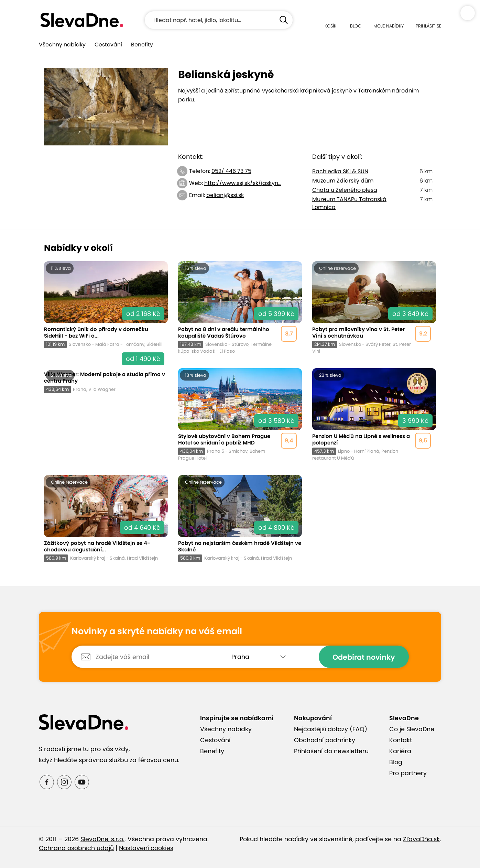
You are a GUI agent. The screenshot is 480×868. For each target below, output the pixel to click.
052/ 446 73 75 (231, 171)
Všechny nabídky (62, 45)
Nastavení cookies (146, 848)
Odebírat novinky (364, 657)
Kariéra (400, 751)
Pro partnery (408, 773)
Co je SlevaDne (412, 729)
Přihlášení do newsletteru (331, 751)
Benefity (142, 45)
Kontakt (401, 740)
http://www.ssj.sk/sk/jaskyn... (243, 183)
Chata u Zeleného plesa (345, 190)
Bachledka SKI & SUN (340, 171)
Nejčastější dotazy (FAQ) (331, 729)
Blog (396, 762)
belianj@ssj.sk (225, 195)
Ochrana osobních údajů (76, 848)
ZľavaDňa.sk (421, 839)
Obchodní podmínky (325, 740)
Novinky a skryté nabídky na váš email (157, 631)
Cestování (108, 45)
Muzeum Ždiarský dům (343, 181)
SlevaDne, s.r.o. (102, 839)
